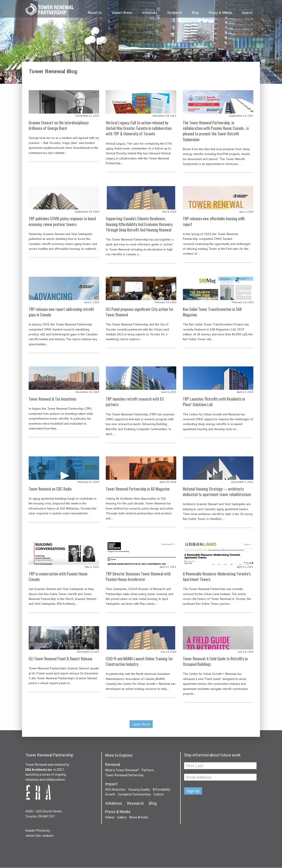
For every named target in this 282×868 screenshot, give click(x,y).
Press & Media (220, 13)
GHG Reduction (115, 790)
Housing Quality (139, 790)
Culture (159, 795)
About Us (95, 13)
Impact (111, 784)
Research (174, 13)
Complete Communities (134, 795)
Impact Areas (122, 13)
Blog (195, 13)
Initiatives (150, 13)
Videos (110, 817)
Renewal (113, 765)
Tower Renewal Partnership (50, 10)
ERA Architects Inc (39, 770)
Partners (148, 770)
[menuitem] (94, 9)
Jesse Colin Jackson (39, 836)
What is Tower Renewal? (122, 770)
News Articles (139, 817)
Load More (141, 724)
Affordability (161, 790)
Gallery (122, 817)
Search (247, 13)
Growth (110, 795)
